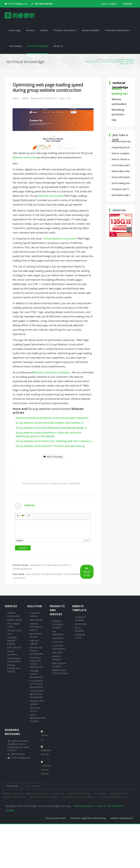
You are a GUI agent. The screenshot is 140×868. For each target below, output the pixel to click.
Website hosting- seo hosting (14, 668)
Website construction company (51, 372)
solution (35, 606)
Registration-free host (37, 793)
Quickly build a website (37, 702)
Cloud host (58, 642)
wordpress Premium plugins (44, 797)
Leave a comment (23, 548)
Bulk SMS (57, 652)
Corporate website (35, 614)
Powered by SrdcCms (84, 806)
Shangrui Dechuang (13, 793)
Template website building (12, 641)
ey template (81, 624)
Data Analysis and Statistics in (50, 423)
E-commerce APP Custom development (36, 684)
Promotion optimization (59, 647)
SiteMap (10, 810)
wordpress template (80, 619)
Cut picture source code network (78, 797)
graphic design (15, 620)
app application (58, 633)
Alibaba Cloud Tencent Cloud (60, 672)
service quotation (12, 653)
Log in (104, 4)
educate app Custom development (36, 651)
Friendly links (12, 786)
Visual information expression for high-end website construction (122, 177)
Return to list (87, 572)
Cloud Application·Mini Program (38, 718)
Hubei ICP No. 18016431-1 (111, 806)
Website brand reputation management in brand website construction (122, 141)
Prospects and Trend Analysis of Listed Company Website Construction (122, 189)
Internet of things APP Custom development (36, 662)
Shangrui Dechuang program (57, 624)
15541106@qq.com (18, 4)
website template (57, 658)
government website (36, 635)
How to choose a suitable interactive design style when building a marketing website (122, 159)
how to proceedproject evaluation (52, 418)
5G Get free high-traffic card (113, 797)
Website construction (25, 157)
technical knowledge (113, 62)
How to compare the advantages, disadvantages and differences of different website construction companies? (122, 153)
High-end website (34, 642)
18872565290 (18, 754)
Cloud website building (79, 793)
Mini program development (14, 660)
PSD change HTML (13, 625)
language (127, 4)
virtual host (58, 638)
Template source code (14, 797)
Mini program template (59, 665)
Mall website (36, 620)
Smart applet (100, 793)
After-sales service (35, 709)
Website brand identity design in (51, 428)
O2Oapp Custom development (36, 674)
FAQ (114, 120)
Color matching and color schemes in (54, 441)
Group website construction (60, 239)
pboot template (79, 629)
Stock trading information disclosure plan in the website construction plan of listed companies (122, 183)
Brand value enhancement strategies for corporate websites (122, 171)
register (113, 4)
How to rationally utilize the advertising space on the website (49, 434)
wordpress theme (119, 793)
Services (11, 606)
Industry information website (36, 627)
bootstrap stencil (80, 636)
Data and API (14, 647)
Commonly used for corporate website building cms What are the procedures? (122, 165)
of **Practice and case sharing (50, 446)
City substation (33, 786)
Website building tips (127, 63)
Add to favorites (53, 457)
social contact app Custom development (37, 694)
